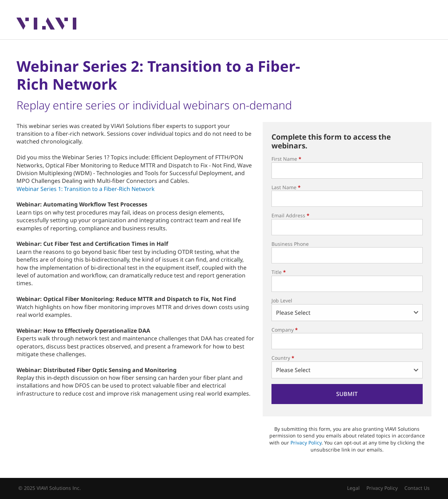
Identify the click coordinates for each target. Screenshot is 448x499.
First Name (286, 159)
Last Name (286, 187)
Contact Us (417, 488)
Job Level (282, 300)
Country (283, 358)
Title (279, 272)
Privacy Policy (306, 443)
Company (285, 330)
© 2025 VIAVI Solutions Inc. (50, 488)
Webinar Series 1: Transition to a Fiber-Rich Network (86, 189)
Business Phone (290, 244)
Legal (353, 488)
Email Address (290, 215)
